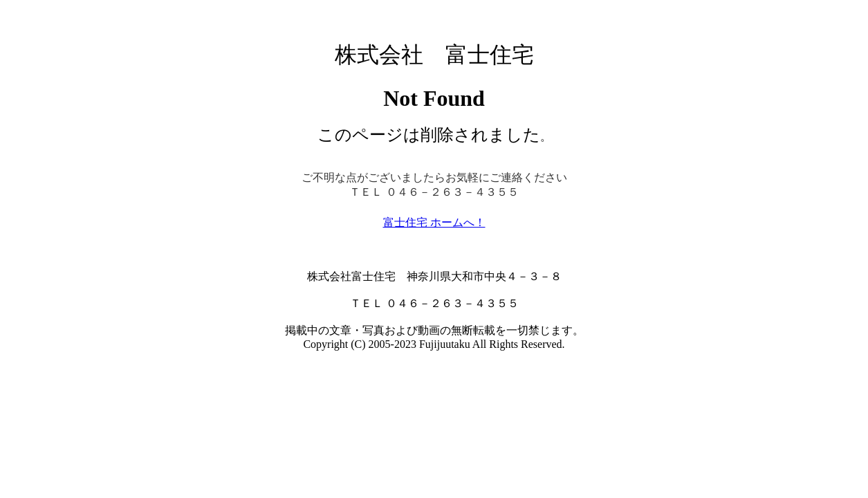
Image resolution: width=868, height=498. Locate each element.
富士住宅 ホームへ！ (434, 222)
